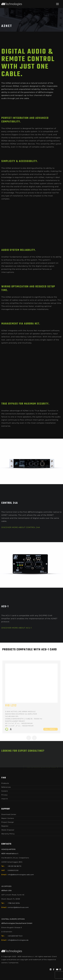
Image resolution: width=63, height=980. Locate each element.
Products (5, 783)
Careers (5, 791)
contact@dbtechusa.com (18, 907)
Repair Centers (8, 818)
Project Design (8, 822)
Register (5, 826)
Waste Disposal (8, 830)
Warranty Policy (8, 834)
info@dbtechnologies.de (18, 940)
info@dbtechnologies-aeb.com (21, 875)
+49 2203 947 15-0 (15, 936)
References (6, 787)
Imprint (5, 799)
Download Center (9, 814)
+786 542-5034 (14, 903)
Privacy (4, 795)
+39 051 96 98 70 (14, 866)
